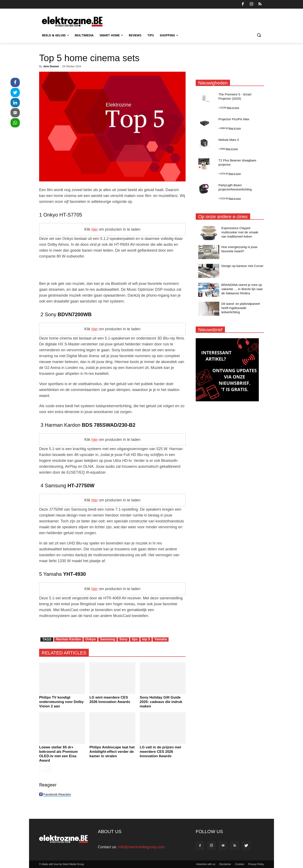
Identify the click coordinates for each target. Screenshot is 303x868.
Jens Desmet (51, 66)
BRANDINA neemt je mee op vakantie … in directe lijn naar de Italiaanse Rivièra (242, 289)
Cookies (240, 864)
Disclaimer (225, 864)
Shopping (169, 35)
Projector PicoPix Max (234, 119)
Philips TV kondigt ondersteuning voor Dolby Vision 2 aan (61, 702)
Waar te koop (233, 108)
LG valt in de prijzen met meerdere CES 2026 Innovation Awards (160, 752)
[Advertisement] (112, 270)
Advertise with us (206, 864)
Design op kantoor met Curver (242, 266)
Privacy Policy (256, 864)
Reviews (135, 35)
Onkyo (90, 639)
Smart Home (111, 35)
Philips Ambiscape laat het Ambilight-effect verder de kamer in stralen (112, 752)
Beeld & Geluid (55, 35)
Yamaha (161, 639)
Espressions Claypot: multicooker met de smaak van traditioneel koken (240, 232)
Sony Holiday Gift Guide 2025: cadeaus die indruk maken (161, 702)
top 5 (146, 639)
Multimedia (84, 35)
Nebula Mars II (229, 140)
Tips (151, 35)
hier (94, 229)
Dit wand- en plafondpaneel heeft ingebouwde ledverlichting (241, 308)
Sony (123, 639)
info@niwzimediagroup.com (141, 847)
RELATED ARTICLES (64, 653)
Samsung (108, 639)
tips (135, 639)
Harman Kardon (68, 639)
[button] (259, 35)
